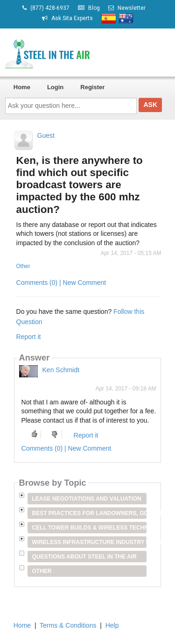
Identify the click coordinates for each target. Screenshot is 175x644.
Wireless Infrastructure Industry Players (90, 542)
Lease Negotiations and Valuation (87, 499)
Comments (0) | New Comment (61, 283)
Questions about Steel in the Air (84, 557)
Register (92, 87)
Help (112, 625)
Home (22, 87)
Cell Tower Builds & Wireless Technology (90, 528)
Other (23, 266)
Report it (29, 337)
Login (55, 87)
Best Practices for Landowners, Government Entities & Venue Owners (90, 513)
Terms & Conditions (68, 625)
